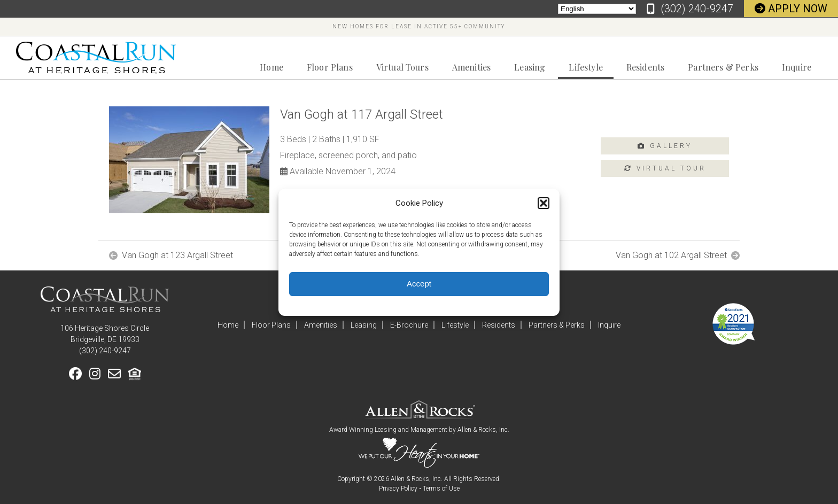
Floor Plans (330, 67)
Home (271, 67)
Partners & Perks (723, 67)
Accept (419, 284)
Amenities (471, 67)
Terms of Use (441, 489)
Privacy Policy (398, 489)
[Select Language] (597, 9)
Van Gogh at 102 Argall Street (671, 255)
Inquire (797, 67)
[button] (544, 203)
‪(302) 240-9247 (697, 9)
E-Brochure (409, 325)
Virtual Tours (402, 67)
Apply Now (791, 9)
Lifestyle (585, 67)
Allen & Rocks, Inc (483, 430)
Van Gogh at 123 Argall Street (177, 255)
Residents (645, 67)
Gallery (665, 146)
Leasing (530, 67)
